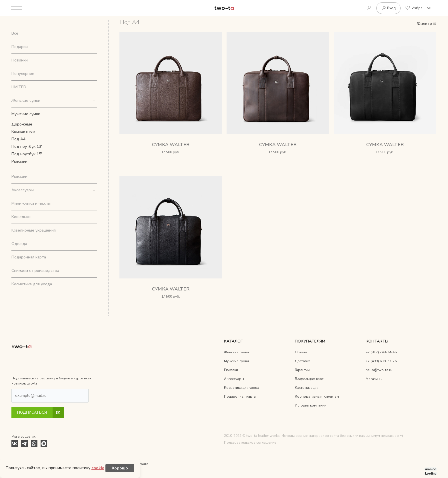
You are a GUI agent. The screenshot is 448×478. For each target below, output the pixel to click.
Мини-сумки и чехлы (31, 203)
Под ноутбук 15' (27, 154)
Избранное (418, 8)
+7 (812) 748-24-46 (381, 352)
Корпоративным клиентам (317, 397)
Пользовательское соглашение (250, 443)
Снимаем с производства (35, 271)
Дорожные (22, 124)
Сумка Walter (171, 145)
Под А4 (18, 139)
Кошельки (21, 217)
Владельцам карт (309, 379)
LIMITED (19, 87)
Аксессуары (23, 190)
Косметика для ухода (32, 284)
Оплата (301, 352)
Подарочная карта (29, 257)
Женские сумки (26, 100)
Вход (388, 8)
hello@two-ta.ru (379, 370)
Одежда (19, 244)
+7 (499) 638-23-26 (381, 361)
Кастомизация (307, 388)
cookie (98, 468)
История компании (311, 406)
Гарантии (302, 370)
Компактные (23, 132)
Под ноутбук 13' (27, 147)
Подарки (20, 47)
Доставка (303, 361)
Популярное (23, 74)
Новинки (20, 60)
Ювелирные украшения (34, 230)
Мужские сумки (26, 114)
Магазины (374, 379)
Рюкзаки (19, 161)
